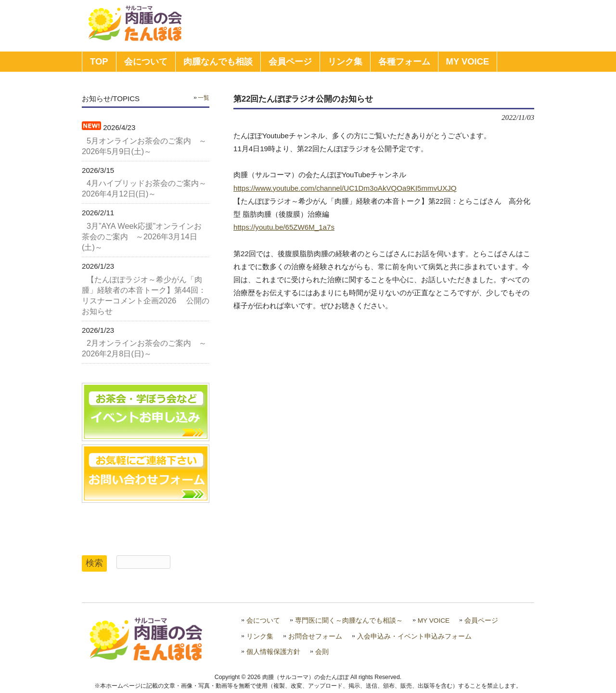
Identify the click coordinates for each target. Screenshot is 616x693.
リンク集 (260, 636)
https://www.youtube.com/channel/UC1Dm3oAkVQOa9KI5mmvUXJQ (345, 188)
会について (263, 621)
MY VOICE (434, 621)
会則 (322, 652)
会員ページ (481, 621)
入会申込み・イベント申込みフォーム (414, 636)
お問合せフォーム (315, 636)
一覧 (204, 98)
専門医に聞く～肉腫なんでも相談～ (349, 621)
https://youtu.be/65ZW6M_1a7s (284, 227)
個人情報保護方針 (273, 652)
